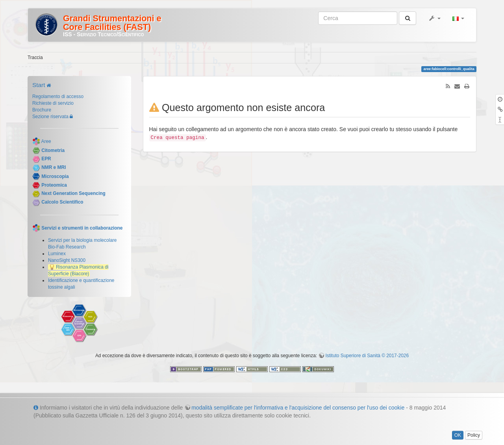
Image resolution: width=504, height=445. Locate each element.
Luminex (57, 254)
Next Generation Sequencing (73, 194)
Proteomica (54, 185)
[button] (434, 18)
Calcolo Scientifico (62, 202)
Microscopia (55, 176)
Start (39, 85)
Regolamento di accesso (58, 96)
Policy (474, 435)
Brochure (42, 110)
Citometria (53, 150)
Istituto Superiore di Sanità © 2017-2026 (367, 356)
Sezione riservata (50, 117)
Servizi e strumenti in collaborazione (82, 228)
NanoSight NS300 (67, 260)
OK (458, 435)
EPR (46, 159)
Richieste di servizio (53, 103)
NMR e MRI (54, 167)
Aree (46, 141)
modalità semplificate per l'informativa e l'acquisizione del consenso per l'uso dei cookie (298, 408)
